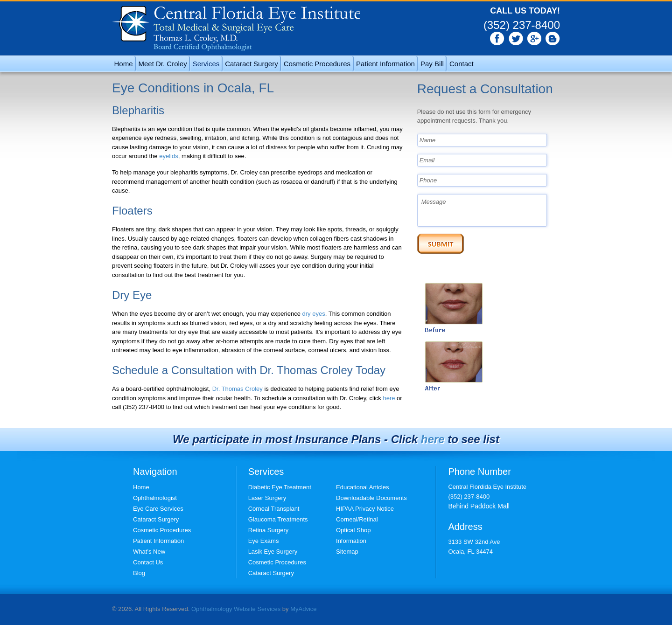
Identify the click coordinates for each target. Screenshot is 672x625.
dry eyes (314, 314)
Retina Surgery (269, 530)
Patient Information (385, 64)
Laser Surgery (267, 498)
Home (124, 64)
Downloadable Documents (371, 498)
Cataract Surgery (251, 64)
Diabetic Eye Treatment (280, 487)
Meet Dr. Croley (163, 64)
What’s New (149, 552)
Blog (139, 573)
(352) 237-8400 (522, 25)
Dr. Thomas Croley (238, 389)
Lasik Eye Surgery (273, 552)
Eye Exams (264, 541)
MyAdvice (303, 609)
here (389, 398)
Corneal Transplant (274, 509)
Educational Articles (362, 487)
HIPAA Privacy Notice (365, 509)
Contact (462, 64)
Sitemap (347, 552)
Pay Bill (432, 64)
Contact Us (148, 562)
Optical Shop (353, 530)
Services (206, 64)
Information (351, 541)
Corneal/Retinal (357, 519)
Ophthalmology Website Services (236, 609)
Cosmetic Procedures (317, 64)
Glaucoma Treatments (278, 519)
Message (482, 210)
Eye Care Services (158, 509)
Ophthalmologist (155, 498)
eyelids (168, 156)
